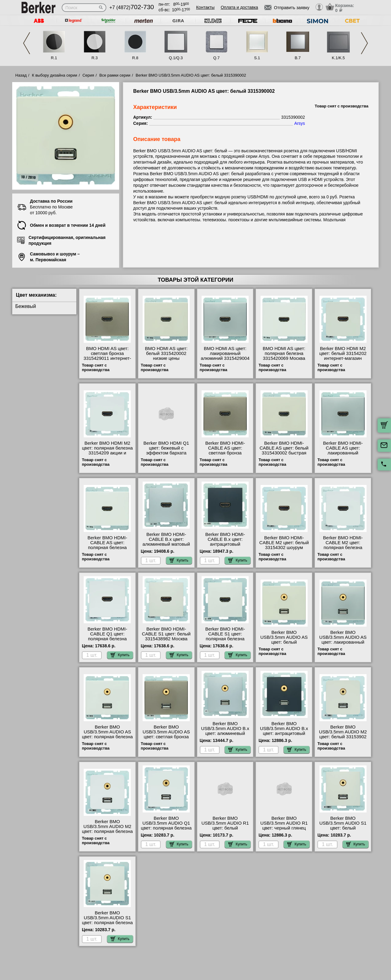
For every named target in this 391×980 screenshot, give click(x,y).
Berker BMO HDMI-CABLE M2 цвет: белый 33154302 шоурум (284, 543)
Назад (21, 75)
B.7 (298, 58)
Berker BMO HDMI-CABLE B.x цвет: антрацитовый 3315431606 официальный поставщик (225, 547)
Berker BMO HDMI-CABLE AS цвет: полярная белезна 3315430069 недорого (107, 545)
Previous (27, 43)
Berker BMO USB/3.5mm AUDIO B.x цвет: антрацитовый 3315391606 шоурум (284, 731)
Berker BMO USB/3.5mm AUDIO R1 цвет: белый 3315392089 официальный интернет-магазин (225, 830)
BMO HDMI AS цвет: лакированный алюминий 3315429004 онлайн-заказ (225, 356)
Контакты (205, 7)
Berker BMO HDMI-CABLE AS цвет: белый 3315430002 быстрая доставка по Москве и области (284, 453)
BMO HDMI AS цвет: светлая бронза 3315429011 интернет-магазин (108, 356)
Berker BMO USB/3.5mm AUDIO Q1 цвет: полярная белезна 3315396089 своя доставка (166, 828)
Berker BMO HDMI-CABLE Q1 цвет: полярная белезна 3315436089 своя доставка (107, 639)
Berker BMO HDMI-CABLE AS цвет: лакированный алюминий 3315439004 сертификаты (343, 453)
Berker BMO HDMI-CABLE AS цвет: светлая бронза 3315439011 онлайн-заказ (225, 453)
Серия (88, 75)
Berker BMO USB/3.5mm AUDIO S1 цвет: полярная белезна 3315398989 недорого (107, 920)
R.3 (94, 58)
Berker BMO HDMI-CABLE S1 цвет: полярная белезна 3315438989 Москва (225, 636)
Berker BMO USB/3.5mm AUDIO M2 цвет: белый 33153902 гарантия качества (343, 734)
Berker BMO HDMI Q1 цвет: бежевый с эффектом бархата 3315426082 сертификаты (166, 453)
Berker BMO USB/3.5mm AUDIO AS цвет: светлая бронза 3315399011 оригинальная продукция (166, 739)
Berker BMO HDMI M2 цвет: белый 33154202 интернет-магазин (343, 353)
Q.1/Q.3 (176, 58)
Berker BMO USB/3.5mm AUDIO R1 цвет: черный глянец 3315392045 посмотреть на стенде (284, 828)
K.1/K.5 (338, 58)
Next (364, 43)
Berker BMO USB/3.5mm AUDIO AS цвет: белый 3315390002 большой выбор (284, 642)
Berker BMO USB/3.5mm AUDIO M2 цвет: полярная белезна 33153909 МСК (107, 829)
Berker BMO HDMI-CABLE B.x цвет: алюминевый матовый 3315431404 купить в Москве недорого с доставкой (166, 547)
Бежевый (26, 306)
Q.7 (216, 58)
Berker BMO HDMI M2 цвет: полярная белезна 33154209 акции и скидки (107, 450)
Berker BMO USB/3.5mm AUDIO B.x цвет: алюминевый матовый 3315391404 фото (225, 733)
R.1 (54, 58)
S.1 (257, 58)
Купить (179, 560)
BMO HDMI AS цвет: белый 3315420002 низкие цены (166, 353)
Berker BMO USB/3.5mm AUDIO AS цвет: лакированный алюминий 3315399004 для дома (343, 642)
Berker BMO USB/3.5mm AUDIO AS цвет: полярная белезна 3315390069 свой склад (107, 734)
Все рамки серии (115, 75)
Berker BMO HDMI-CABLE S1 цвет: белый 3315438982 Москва (166, 634)
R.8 (135, 58)
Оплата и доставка (239, 7)
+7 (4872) (132, 7)
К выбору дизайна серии (55, 75)
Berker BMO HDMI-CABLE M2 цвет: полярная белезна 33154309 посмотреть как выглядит (343, 548)
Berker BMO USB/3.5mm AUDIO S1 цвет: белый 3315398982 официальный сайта (343, 828)
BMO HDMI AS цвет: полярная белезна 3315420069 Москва (284, 353)
